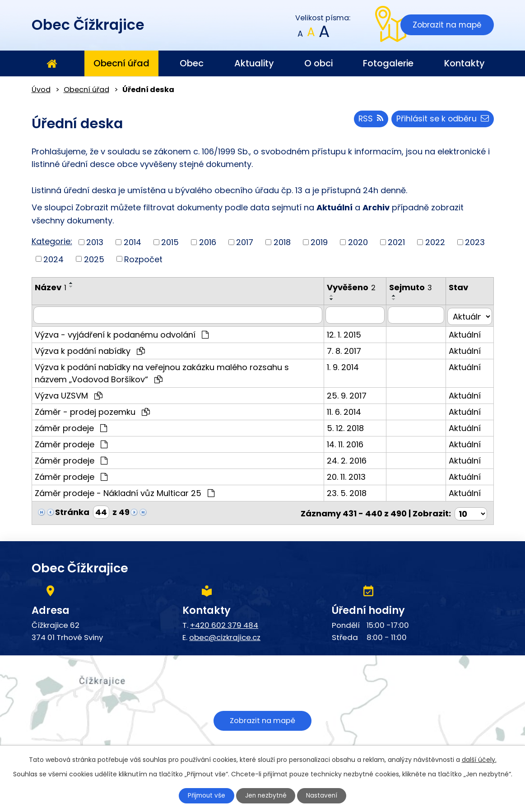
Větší (323, 34)
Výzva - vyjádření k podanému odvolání (122, 333)
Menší (300, 34)
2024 (53, 259)
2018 (282, 242)
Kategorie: (52, 241)
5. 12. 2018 (348, 427)
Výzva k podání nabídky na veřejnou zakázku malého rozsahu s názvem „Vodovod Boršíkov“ (179, 372)
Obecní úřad (121, 63)
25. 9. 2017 (350, 394)
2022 (435, 242)
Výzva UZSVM (69, 394)
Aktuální (466, 333)
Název (51, 287)
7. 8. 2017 (347, 350)
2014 (132, 242)
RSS (369, 120)
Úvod (52, 64)
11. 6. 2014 (347, 411)
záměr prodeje (71, 427)
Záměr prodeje (71, 443)
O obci (318, 63)
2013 (95, 242)
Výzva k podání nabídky (90, 350)
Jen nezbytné (266, 795)
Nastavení (324, 795)
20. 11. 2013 (349, 476)
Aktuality (254, 63)
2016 (208, 242)
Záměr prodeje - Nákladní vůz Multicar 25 (125, 492)
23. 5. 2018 (350, 492)
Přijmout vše (204, 795)
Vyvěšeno (354, 287)
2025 (94, 259)
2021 (396, 242)
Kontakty (465, 63)
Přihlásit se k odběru (442, 120)
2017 (245, 242)
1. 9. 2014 (346, 366)
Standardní (311, 34)
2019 (319, 242)
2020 (358, 242)
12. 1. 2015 (347, 333)
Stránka (72, 511)
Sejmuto (414, 287)
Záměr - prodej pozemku (92, 411)
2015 (170, 242)
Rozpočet (143, 259)
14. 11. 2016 (348, 443)
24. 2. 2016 (350, 459)
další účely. (479, 759)
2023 (475, 242)
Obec (192, 63)
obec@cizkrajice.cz (225, 634)
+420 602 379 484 (224, 622)
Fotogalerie (388, 63)
